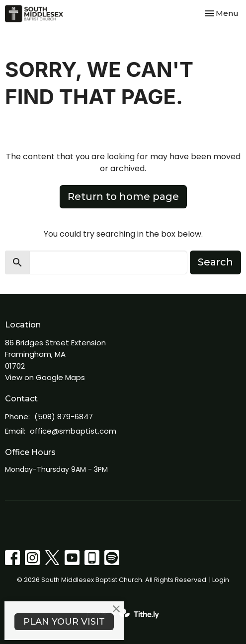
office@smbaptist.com (73, 431)
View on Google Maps (45, 377)
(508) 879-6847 (64, 417)
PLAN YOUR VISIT (64, 622)
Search (215, 262)
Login (221, 580)
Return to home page (123, 196)
